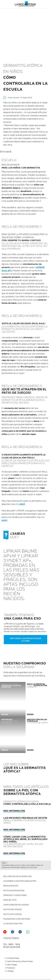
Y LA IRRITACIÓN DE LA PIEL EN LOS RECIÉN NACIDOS (25, 842)
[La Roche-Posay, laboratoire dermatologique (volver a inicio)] (26, 4)
